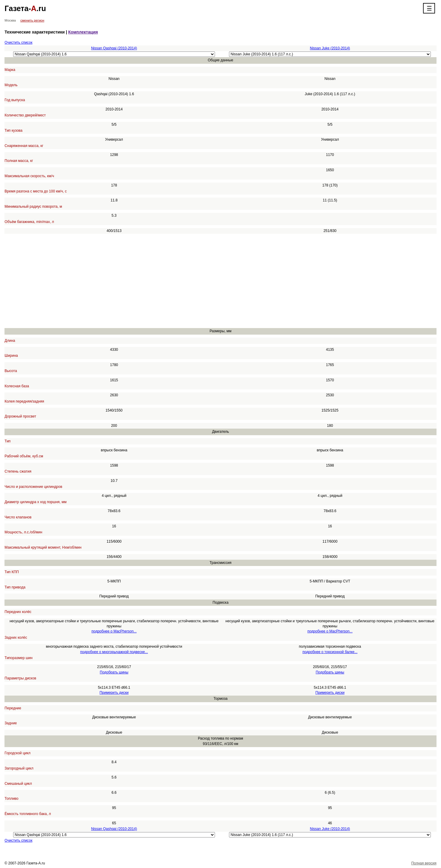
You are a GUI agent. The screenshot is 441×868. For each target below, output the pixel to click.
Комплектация (83, 32)
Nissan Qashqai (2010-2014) (114, 48)
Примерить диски (114, 693)
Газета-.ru (25, 8)
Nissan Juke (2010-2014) (330, 48)
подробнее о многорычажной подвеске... (114, 652)
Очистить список (18, 43)
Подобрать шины (114, 672)
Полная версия (424, 863)
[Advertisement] (184, 281)
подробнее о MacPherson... (114, 631)
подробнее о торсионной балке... (330, 652)
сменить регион (32, 20)
